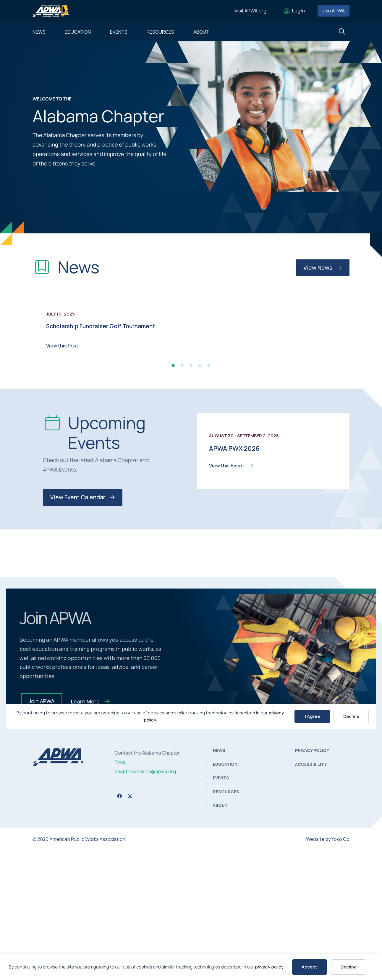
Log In (298, 11)
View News (323, 268)
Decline (349, 967)
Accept (309, 967)
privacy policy (269, 967)
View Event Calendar (83, 627)
